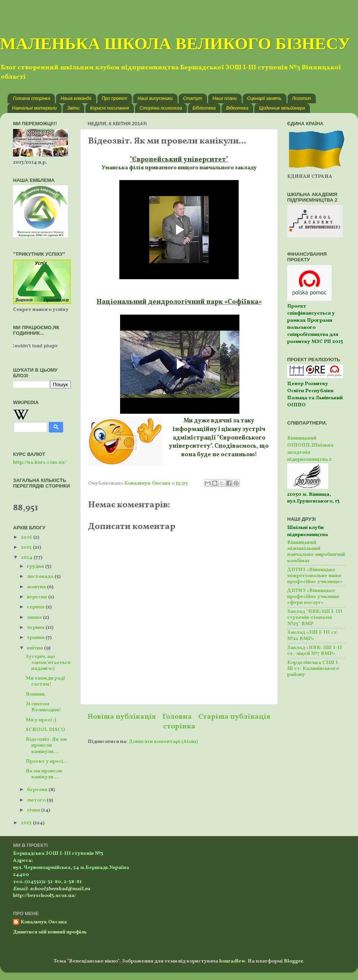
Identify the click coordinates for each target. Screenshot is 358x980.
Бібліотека (204, 108)
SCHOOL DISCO (45, 730)
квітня (35, 648)
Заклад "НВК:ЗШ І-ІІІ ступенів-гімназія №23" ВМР (315, 617)
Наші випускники (155, 98)
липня (35, 617)
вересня (37, 597)
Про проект (114, 98)
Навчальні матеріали (34, 108)
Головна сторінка (32, 98)
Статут (193, 98)
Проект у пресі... (47, 761)
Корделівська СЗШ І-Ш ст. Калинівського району (314, 669)
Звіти (73, 108)
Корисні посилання (109, 108)
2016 (27, 537)
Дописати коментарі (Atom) (163, 742)
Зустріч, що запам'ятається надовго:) (48, 663)
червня (36, 628)
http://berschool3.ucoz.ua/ (45, 896)
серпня (36, 607)
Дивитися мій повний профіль (50, 932)
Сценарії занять (264, 98)
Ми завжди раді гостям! (45, 681)
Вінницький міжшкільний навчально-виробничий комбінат (316, 552)
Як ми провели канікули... (44, 774)
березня (38, 790)
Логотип (302, 98)
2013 (27, 823)
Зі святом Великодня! (43, 707)
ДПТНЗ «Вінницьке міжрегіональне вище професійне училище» (315, 576)
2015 (27, 547)
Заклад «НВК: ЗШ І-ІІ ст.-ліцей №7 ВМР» (315, 651)
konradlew (232, 961)
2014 (27, 557)
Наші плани (225, 98)
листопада (41, 576)
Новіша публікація (122, 717)
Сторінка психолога (161, 108)
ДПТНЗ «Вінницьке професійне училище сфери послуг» (313, 597)
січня (34, 810)
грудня (36, 566)
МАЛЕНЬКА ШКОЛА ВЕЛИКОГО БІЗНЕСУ (175, 43)
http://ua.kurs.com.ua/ (40, 462)
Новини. (36, 694)
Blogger (293, 961)
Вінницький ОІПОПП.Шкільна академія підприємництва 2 (310, 449)
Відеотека (237, 108)
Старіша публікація (234, 717)
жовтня (37, 587)
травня (36, 638)
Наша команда (76, 98)
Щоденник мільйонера (282, 108)
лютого (37, 800)
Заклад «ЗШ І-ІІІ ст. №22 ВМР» (313, 635)
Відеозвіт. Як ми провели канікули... (46, 745)
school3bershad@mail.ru (60, 889)
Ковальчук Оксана (44, 922)
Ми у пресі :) (41, 720)
